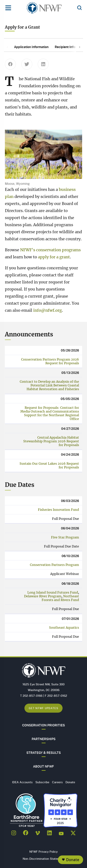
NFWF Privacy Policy (43, 852)
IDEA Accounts (22, 782)
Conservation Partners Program (54, 565)
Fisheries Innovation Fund (58, 510)
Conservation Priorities (43, 725)
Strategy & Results (44, 753)
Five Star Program (65, 537)
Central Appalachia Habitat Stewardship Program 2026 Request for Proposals (51, 441)
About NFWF (43, 766)
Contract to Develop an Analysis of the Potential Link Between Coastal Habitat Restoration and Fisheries (49, 385)
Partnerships (44, 739)
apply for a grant (54, 257)
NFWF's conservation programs (50, 250)
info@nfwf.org (48, 311)
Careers (57, 782)
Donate (73, 860)
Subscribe (42, 782)
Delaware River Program (43, 596)
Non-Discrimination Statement (43, 859)
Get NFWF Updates (43, 708)
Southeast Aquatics (64, 628)
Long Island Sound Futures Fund (53, 593)
